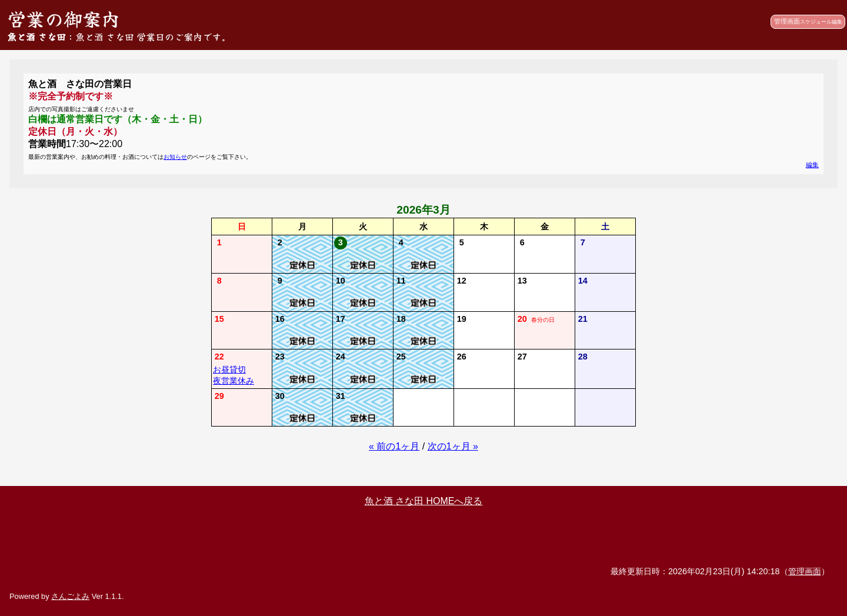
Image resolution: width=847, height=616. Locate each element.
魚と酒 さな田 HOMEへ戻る (424, 501)
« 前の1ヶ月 (394, 446)
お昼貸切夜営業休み (234, 375)
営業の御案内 (64, 18)
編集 (812, 165)
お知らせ (175, 157)
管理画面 (808, 21)
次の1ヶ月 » (453, 446)
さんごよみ (70, 596)
